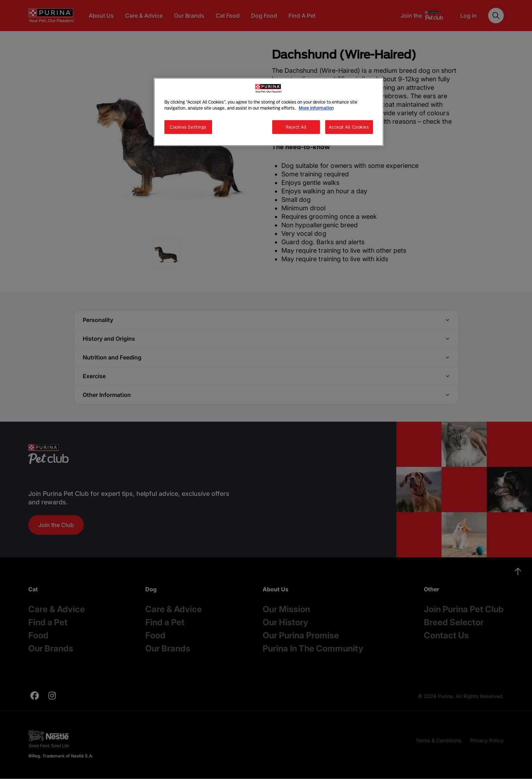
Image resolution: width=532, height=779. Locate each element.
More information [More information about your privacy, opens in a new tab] (316, 108)
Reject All (296, 127)
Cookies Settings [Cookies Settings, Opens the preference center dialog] (188, 127)
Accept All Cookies (349, 127)
